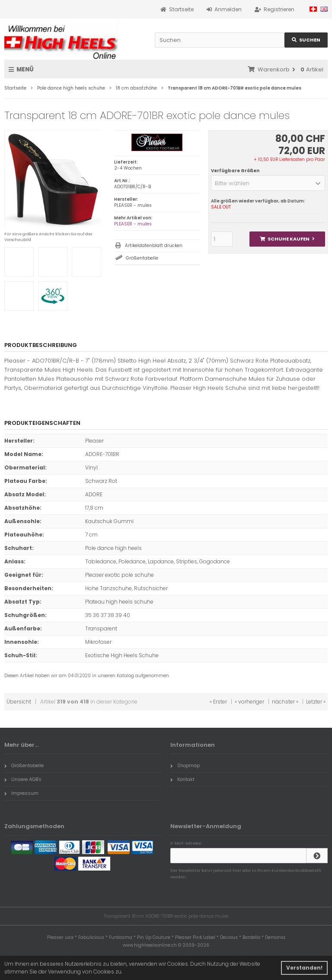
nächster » (285, 702)
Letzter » (316, 702)
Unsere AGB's (23, 779)
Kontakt (182, 779)
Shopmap (185, 765)
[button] (268, 183)
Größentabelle (142, 258)
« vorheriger (249, 702)
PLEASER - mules (133, 224)
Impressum (21, 793)
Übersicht (19, 702)
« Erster (218, 702)
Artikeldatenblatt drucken (154, 246)
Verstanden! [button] (304, 968)
